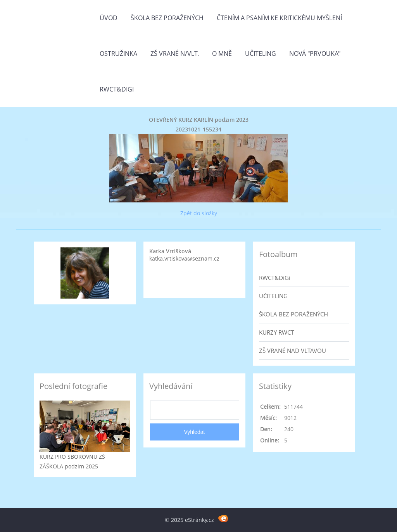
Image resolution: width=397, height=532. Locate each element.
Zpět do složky (199, 213)
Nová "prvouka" (315, 54)
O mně (222, 54)
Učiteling (261, 54)
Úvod (109, 18)
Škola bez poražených (167, 18)
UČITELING (273, 296)
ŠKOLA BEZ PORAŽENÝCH (293, 314)
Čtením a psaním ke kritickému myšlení (279, 18)
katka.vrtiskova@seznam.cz (184, 258)
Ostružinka (118, 54)
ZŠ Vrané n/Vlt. (175, 54)
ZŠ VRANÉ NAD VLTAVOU (293, 351)
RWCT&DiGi (117, 89)
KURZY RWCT (276, 332)
